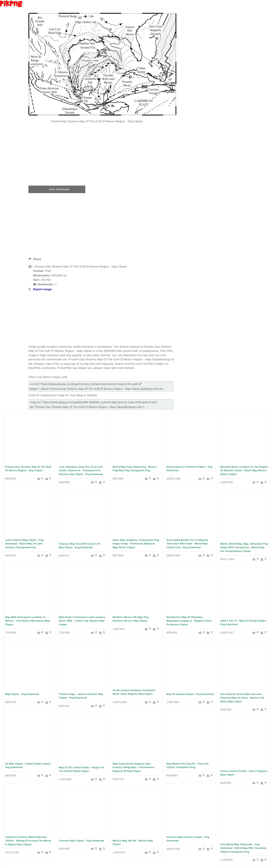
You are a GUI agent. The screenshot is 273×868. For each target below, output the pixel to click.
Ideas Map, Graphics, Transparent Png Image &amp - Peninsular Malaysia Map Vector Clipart (136, 544)
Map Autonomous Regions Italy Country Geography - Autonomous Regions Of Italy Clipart (133, 767)
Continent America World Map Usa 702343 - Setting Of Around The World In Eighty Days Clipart (28, 841)
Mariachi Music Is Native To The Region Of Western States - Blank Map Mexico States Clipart (244, 470)
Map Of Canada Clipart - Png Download (190, 694)
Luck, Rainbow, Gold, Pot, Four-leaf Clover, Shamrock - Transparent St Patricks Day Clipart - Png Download (81, 470)
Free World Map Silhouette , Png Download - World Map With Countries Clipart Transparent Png (243, 848)
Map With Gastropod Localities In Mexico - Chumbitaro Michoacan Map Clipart (27, 621)
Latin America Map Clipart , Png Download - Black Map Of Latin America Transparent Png (24, 544)
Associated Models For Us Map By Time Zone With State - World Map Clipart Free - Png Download (187, 544)
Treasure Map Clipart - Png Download (81, 841)
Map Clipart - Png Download (22, 694)
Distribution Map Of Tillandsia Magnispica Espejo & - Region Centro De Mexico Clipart (189, 621)
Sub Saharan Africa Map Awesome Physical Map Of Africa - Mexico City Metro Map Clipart (242, 698)
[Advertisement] (102, 157)
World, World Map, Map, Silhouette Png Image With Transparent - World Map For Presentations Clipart (244, 547)
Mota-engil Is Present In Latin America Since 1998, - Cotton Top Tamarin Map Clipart (82, 621)
